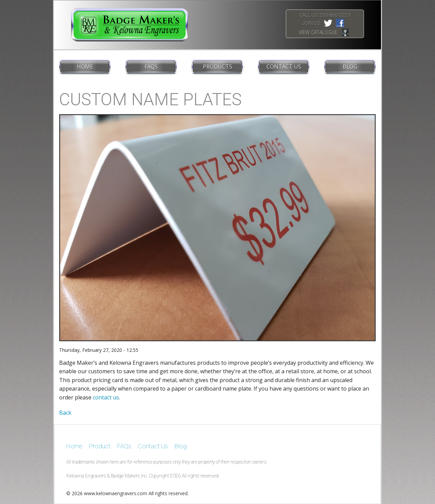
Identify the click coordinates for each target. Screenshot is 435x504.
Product (100, 446)
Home (85, 67)
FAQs (151, 67)
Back (65, 413)
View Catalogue (318, 32)
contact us (106, 397)
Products (217, 67)
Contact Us (284, 67)
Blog (350, 67)
